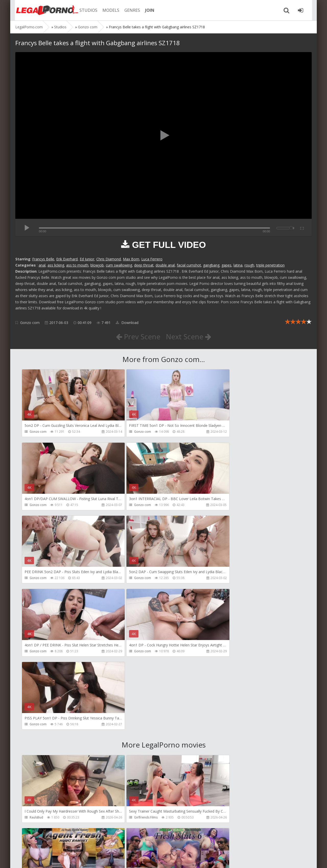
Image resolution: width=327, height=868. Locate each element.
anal (42, 265)
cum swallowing (119, 265)
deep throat (144, 265)
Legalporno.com (43, 10)
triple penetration (270, 265)
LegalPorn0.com (53, 859)
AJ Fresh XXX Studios (234, 672)
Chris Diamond (109, 259)
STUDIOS (86, 10)
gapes (226, 265)
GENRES (129, 10)
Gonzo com (30, 323)
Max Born (131, 259)
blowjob (97, 265)
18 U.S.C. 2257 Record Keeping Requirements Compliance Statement (178, 859)
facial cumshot (189, 265)
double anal (165, 265)
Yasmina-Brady (231, 818)
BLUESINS (131, 818)
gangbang (211, 265)
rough (249, 265)
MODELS (108, 10)
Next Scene (189, 336)
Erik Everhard (67, 259)
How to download (88, 844)
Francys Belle (43, 259)
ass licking (56, 265)
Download (127, 323)
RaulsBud (36, 672)
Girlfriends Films (136, 672)
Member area (51, 844)
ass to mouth (77, 265)
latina (238, 265)
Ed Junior (87, 259)
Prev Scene (138, 336)
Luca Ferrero (152, 259)
